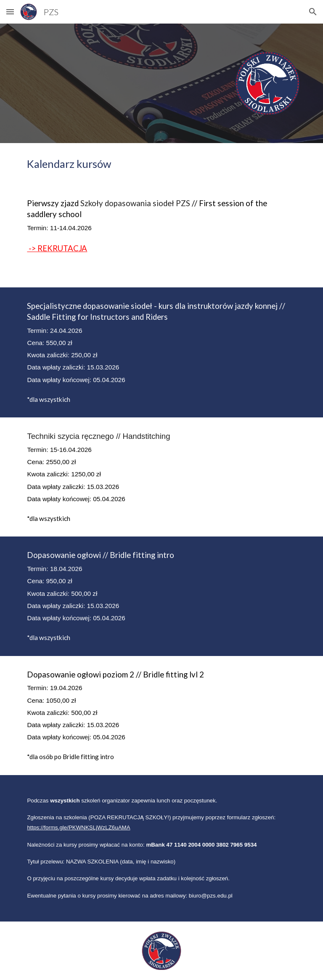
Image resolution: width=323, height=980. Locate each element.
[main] (161, 164)
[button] (10, 12)
